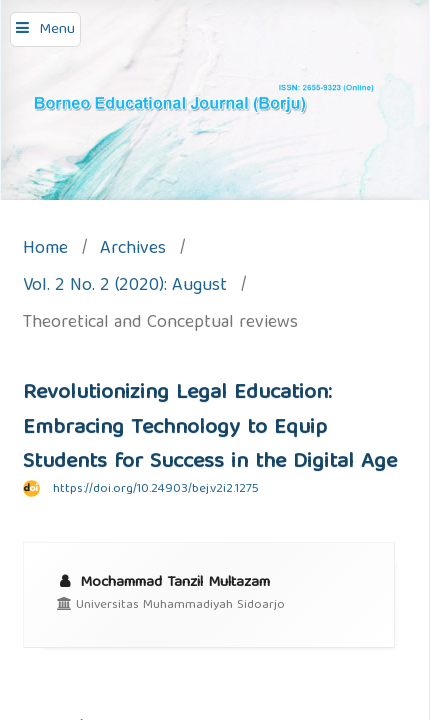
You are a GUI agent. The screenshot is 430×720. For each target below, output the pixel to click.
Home (45, 250)
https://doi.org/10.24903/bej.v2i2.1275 (156, 489)
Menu (57, 30)
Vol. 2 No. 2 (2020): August (125, 287)
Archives (133, 250)
